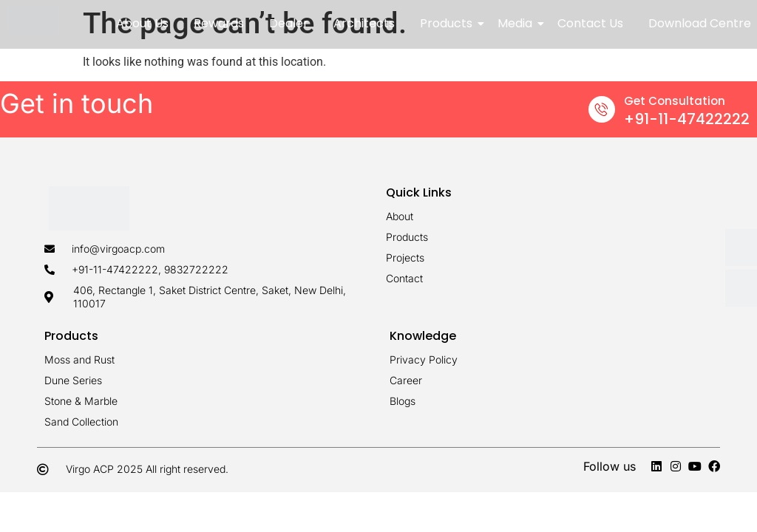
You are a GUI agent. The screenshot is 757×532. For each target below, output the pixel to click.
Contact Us (590, 23)
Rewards (219, 23)
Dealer (289, 23)
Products (449, 23)
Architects (364, 23)
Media (517, 23)
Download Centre (700, 23)
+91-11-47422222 (687, 119)
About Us (142, 23)
